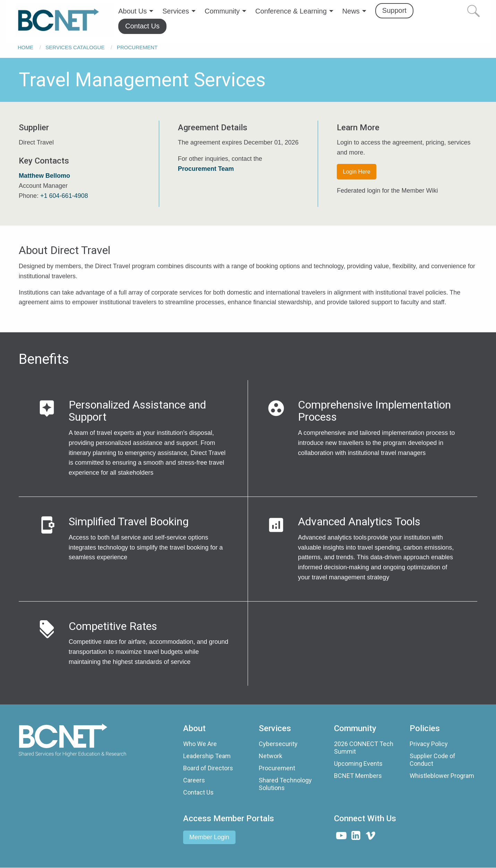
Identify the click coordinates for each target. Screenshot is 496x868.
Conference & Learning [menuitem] (291, 11)
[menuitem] (65, 20)
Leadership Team (207, 756)
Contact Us (198, 792)
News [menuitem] (351, 11)
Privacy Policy (429, 744)
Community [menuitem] (222, 11)
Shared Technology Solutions (285, 784)
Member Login (209, 837)
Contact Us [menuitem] (142, 26)
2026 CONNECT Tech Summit (364, 748)
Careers (194, 780)
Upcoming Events (358, 764)
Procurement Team (206, 169)
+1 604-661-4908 (64, 196)
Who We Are (200, 744)
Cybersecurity (278, 744)
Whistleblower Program (442, 776)
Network (271, 756)
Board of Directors (208, 768)
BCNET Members (358, 776)
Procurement (137, 47)
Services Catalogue (75, 47)
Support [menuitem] (394, 10)
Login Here (357, 172)
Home (25, 47)
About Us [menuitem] (132, 11)
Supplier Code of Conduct (433, 760)
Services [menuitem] (176, 11)
